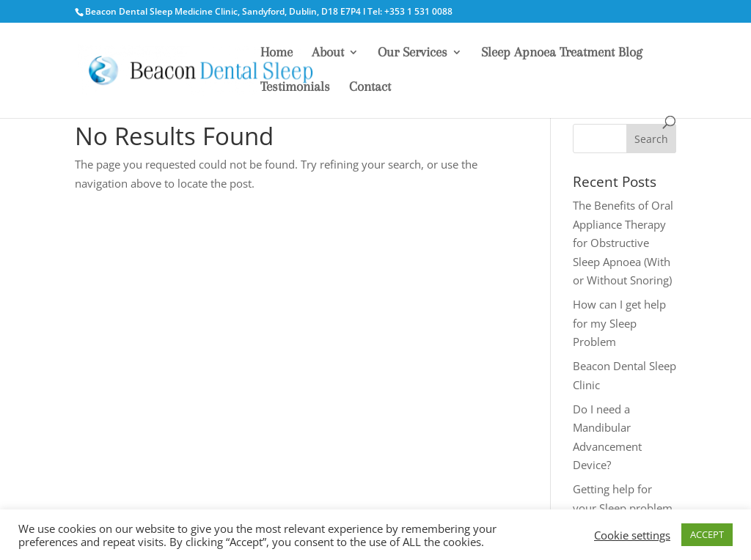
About (328, 53)
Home (276, 53)
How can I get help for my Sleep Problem (619, 323)
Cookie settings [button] (632, 535)
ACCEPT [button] (707, 534)
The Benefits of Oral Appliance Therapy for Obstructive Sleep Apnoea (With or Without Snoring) (623, 243)
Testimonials (295, 88)
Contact (370, 88)
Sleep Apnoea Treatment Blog (562, 53)
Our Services (413, 53)
